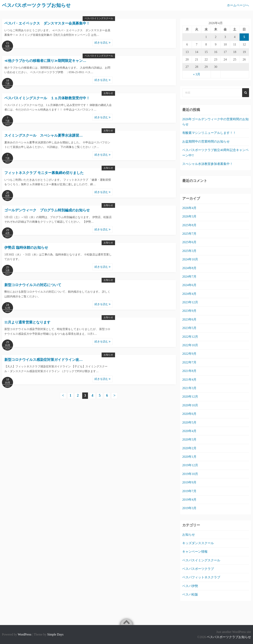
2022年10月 (190, 345)
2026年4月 (189, 208)
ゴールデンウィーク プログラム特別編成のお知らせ (47, 210)
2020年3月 (189, 439)
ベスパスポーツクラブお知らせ (229, 637)
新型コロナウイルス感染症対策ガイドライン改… (43, 360)
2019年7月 (189, 491)
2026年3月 (189, 216)
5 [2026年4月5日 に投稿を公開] (244, 37)
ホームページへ (238, 5)
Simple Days (55, 634)
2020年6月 (189, 414)
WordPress (25, 634)
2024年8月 (189, 268)
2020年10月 (190, 405)
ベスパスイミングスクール (99, 18)
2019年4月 (189, 500)
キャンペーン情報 (195, 552)
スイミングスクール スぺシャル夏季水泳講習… (43, 135)
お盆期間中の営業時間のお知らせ (206, 141)
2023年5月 (189, 328)
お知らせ (108, 93)
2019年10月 (190, 474)
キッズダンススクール (198, 543)
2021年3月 (189, 388)
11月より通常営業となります (27, 322)
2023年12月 (190, 302)
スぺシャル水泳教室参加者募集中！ (208, 164)
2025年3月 (189, 251)
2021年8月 (189, 371)
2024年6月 (189, 285)
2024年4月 (189, 294)
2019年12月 (190, 465)
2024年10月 (190, 259)
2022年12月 (190, 337)
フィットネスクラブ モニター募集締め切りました (44, 173)
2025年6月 (189, 242)
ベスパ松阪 (190, 594)
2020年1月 (189, 457)
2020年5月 (189, 422)
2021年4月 (189, 380)
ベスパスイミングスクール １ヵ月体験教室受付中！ (47, 98)
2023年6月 (189, 319)
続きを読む (103, 43)
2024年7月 (189, 277)
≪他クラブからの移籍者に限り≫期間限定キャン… (45, 61)
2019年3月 (189, 508)
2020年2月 (189, 448)
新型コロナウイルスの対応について (33, 285)
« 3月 (197, 74)
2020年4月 (189, 431)
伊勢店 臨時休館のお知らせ (26, 248)
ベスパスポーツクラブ (198, 569)
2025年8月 (189, 225)
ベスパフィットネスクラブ (201, 577)
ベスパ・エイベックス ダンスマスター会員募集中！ (47, 23)
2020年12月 (190, 397)
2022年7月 (189, 362)
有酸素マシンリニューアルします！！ (209, 133)
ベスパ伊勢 (190, 586)
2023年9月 (189, 311)
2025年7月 (189, 234)
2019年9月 (189, 482)
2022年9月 (189, 354)
